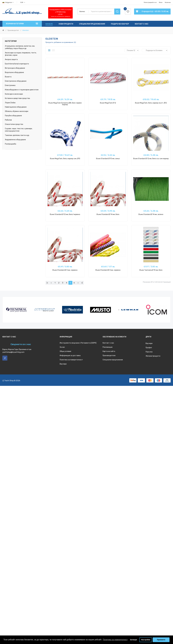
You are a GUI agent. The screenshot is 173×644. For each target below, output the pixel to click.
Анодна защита (11, 59)
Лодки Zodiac (10, 103)
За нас (62, 347)
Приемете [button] (161, 640)
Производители (109, 356)
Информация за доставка (70, 356)
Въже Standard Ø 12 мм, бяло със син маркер (151, 159)
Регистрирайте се (150, 2)
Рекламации (108, 347)
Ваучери (63, 364)
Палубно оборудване (13, 116)
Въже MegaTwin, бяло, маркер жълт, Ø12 (151, 103)
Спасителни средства (14, 124)
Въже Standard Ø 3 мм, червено (65, 270)
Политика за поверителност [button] (115, 640)
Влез (161, 2)
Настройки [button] (146, 640)
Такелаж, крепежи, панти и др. (17, 135)
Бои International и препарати (17, 64)
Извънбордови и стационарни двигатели (22, 90)
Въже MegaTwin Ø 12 (108, 103)
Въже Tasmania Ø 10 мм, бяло (151, 270)
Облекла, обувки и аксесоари (17, 111)
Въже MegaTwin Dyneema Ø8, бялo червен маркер (65, 104)
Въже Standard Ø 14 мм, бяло (108, 214)
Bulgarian (8, 2)
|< (47, 283)
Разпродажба (11, 144)
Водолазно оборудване (14, 72)
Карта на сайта (109, 351)
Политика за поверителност (71, 360)
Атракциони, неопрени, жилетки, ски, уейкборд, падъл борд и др (20, 47)
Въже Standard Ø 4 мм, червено (108, 270)
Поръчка (149, 352)
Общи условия (65, 351)
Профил (149, 348)
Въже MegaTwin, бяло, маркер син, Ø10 (65, 159)
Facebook (5, 358)
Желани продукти (153, 356)
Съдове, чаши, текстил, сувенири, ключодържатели (19, 130)
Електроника (10, 85)
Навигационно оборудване (16, 107)
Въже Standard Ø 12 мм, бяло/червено (65, 214)
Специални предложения (113, 360)
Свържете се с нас (21, 344)
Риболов (8, 120)
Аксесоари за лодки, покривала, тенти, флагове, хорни (21, 54)
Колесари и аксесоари (14, 94)
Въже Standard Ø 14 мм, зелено (151, 214)
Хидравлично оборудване (15, 140)
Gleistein (26, 30)
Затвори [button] (133, 640)
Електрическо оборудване (16, 81)
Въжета (8, 77)
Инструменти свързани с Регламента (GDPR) (78, 343)
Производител (13, 30)
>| (82, 283)
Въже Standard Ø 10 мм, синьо (108, 159)
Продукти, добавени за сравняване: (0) (61, 42)
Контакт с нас (108, 343)
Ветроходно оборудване (15, 68)
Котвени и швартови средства (17, 98)
